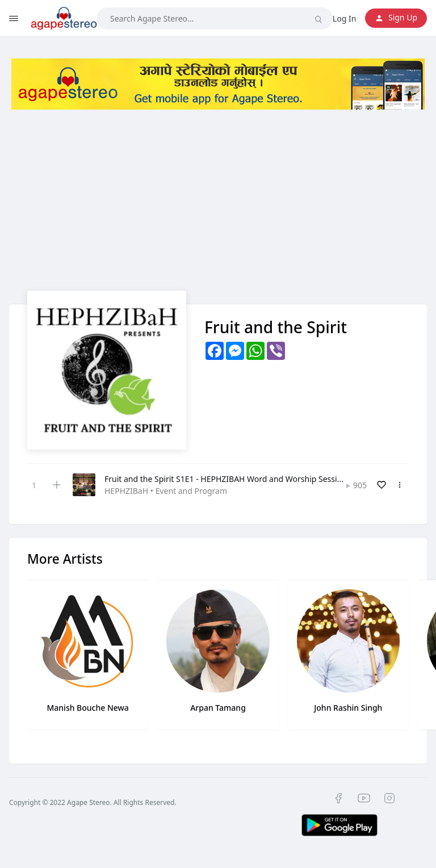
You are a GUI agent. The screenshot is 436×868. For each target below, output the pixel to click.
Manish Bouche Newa (87, 708)
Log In (344, 18)
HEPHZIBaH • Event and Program (166, 491)
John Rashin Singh (348, 708)
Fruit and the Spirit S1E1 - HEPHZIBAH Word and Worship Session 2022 (236, 479)
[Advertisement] (218, 211)
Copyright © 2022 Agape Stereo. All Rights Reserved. (93, 802)
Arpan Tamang (218, 708)
